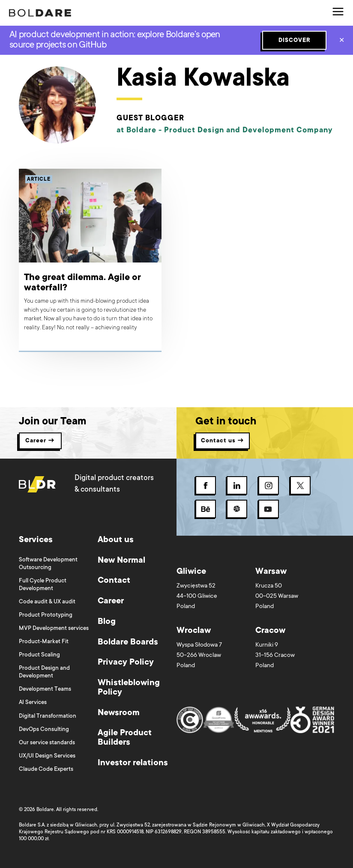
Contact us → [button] (223, 441)
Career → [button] (40, 441)
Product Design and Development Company (248, 131)
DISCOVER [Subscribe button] (295, 41)
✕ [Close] (342, 41)
